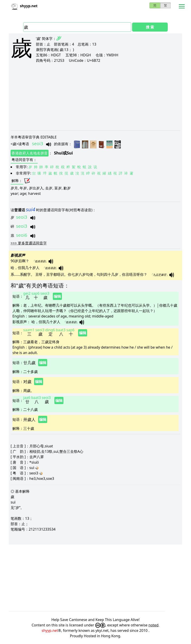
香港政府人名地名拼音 (30, 153)
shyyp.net (50, 630)
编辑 (57, 296)
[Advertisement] (95, 97)
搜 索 (150, 27)
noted (154, 625)
